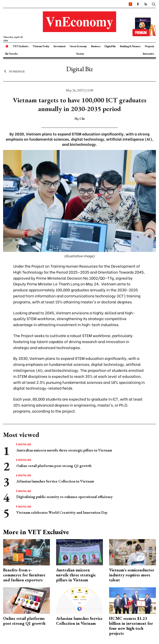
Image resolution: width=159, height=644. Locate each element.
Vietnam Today (41, 46)
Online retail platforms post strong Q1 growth (54, 466)
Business (96, 46)
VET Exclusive (21, 46)
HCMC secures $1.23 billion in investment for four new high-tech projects (131, 626)
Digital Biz (110, 46)
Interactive (148, 54)
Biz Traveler (11, 54)
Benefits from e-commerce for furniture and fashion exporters (24, 575)
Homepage (14, 71)
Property (149, 46)
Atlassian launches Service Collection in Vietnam (55, 481)
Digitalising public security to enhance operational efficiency (64, 497)
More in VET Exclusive (36, 532)
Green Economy (78, 46)
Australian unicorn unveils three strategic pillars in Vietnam (64, 450)
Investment (59, 46)
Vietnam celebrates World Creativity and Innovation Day (62, 512)
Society (80, 54)
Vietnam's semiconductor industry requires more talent (132, 575)
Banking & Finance (130, 46)
